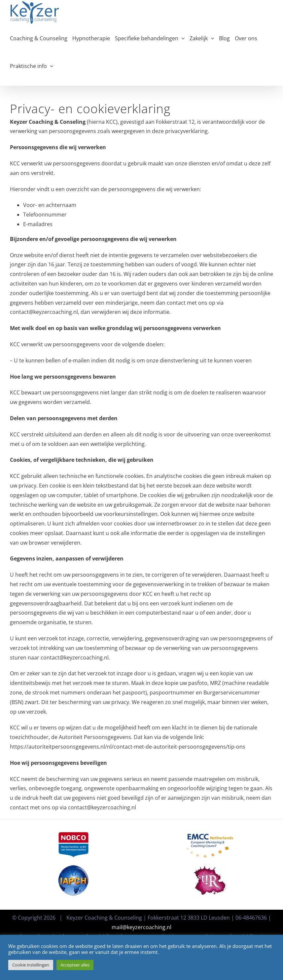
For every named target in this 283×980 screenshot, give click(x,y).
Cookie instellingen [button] (31, 965)
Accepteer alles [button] (75, 965)
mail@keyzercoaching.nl (141, 927)
